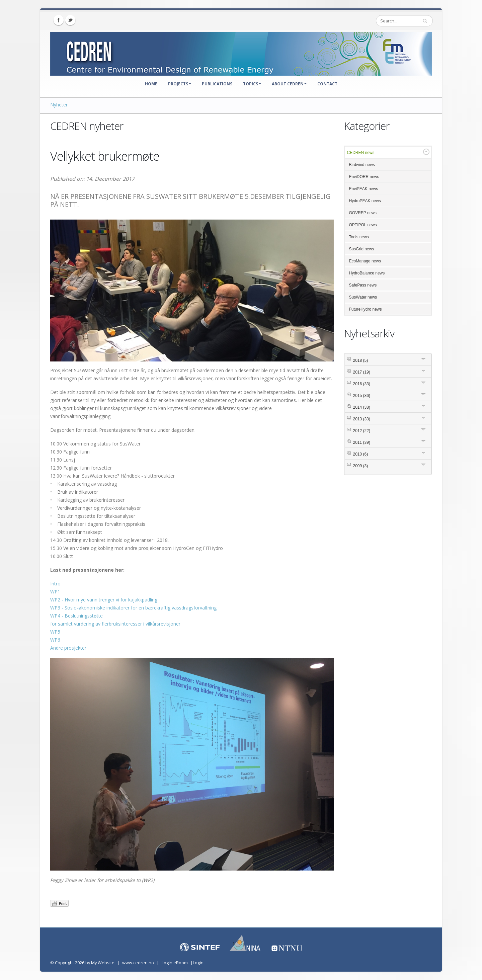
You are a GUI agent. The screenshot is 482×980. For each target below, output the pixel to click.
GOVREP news (363, 213)
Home (151, 84)
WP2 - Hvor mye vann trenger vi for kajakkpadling (104, 600)
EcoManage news (365, 261)
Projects (180, 84)
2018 (361, 360)
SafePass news (363, 285)
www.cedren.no (138, 963)
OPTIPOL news (363, 225)
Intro (55, 584)
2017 (362, 372)
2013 (362, 419)
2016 (362, 384)
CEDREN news (361, 153)
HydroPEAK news (365, 201)
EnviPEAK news (364, 189)
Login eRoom (175, 963)
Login (198, 963)
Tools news (359, 237)
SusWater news (363, 297)
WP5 (55, 632)
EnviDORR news (364, 177)
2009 (361, 466)
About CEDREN (289, 84)
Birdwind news (362, 165)
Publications (217, 84)
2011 (362, 442)
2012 (362, 431)
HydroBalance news (367, 273)
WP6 (55, 640)
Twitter (70, 20)
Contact (327, 84)
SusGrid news (362, 249)
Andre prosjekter (68, 648)
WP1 (55, 592)
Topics (252, 84)
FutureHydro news (366, 309)
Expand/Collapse (426, 152)
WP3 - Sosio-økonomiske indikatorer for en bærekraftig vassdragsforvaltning (133, 608)
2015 (362, 396)
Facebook (59, 20)
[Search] (404, 21)
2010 (361, 454)
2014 (362, 407)
